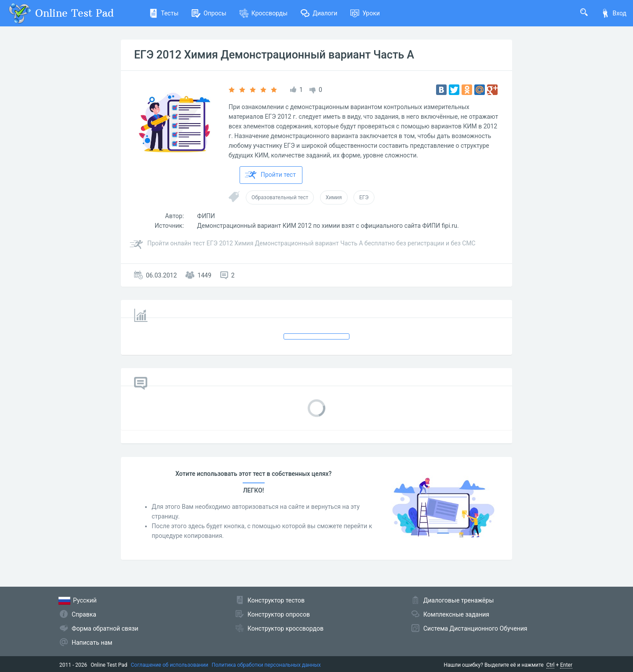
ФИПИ (206, 216)
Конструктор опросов (279, 614)
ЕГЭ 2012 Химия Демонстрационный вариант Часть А (274, 55)
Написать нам (92, 643)
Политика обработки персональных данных (266, 665)
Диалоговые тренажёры (458, 600)
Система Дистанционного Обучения (475, 628)
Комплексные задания (456, 614)
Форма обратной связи (105, 628)
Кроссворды (264, 13)
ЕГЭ (364, 197)
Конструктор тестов (276, 600)
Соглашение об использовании (170, 665)
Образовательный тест (280, 197)
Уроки (365, 13)
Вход (614, 13)
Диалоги (319, 13)
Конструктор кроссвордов (286, 628)
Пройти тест (270, 175)
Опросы (209, 13)
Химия (334, 197)
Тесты (164, 13)
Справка (84, 614)
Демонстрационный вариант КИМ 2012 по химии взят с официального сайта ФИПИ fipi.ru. (328, 226)
